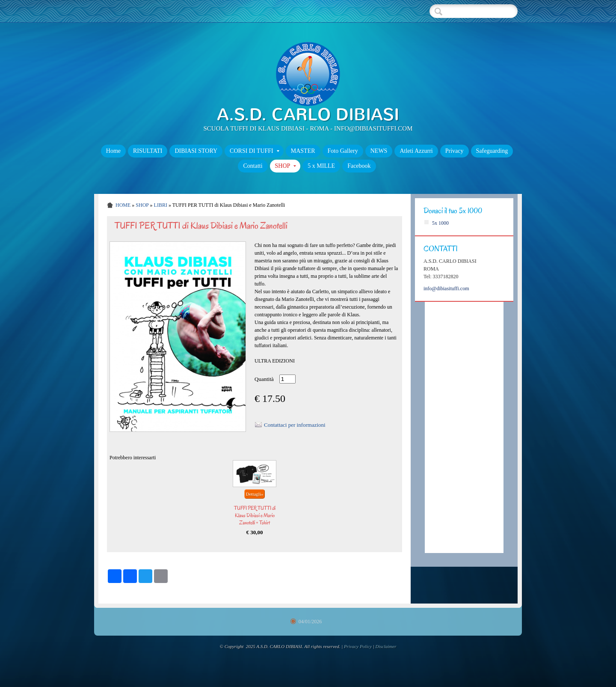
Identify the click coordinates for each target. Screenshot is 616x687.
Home (113, 151)
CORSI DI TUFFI (255, 151)
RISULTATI (148, 151)
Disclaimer (386, 646)
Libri (161, 205)
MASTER (303, 151)
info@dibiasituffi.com (446, 288)
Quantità (264, 379)
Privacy (455, 151)
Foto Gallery (343, 151)
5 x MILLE (321, 166)
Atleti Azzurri (416, 151)
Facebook (359, 166)
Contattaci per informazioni (295, 425)
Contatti (253, 166)
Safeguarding (492, 151)
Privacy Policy (358, 646)
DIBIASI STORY (196, 151)
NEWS (379, 151)
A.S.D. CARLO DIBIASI (308, 114)
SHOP (286, 166)
